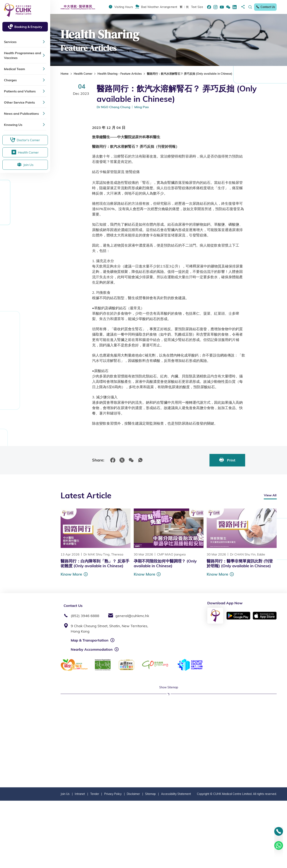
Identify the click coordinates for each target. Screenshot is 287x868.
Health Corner (83, 74)
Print (227, 460)
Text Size (197, 7)
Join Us (65, 861)
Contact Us (265, 7)
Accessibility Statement (176, 861)
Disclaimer (133, 861)
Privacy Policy (113, 861)
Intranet (80, 861)
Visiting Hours (124, 7)
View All (270, 495)
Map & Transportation (90, 640)
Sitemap (150, 861)
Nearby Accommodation (92, 649)
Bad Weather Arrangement (159, 7)
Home (65, 74)
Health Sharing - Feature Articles (120, 74)
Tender (95, 861)
